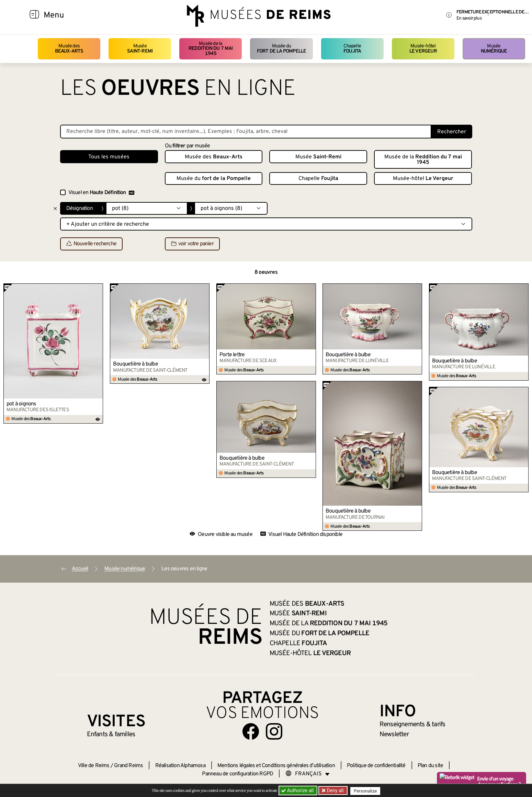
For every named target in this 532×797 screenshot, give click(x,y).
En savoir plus (469, 18)
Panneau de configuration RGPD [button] (237, 774)
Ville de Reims (94, 766)
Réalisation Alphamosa (180, 766)
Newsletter (394, 734)
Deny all (335, 790)
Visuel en (101, 193)
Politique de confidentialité (376, 766)
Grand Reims (128, 766)
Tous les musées (109, 157)
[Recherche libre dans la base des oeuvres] (246, 132)
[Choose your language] (308, 774)
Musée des (69, 49)
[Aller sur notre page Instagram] (274, 731)
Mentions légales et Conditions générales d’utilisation (276, 766)
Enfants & (111, 734)
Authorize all (298, 790)
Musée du (282, 49)
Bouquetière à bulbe (135, 364)
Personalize (367, 791)
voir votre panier (192, 244)
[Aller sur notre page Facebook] (251, 731)
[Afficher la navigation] (34, 15)
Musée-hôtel (423, 49)
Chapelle (352, 49)
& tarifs (412, 725)
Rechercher (452, 132)
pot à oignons (21, 404)
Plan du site (430, 766)
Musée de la (211, 49)
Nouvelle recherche (92, 244)
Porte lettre (232, 355)
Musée (140, 49)
